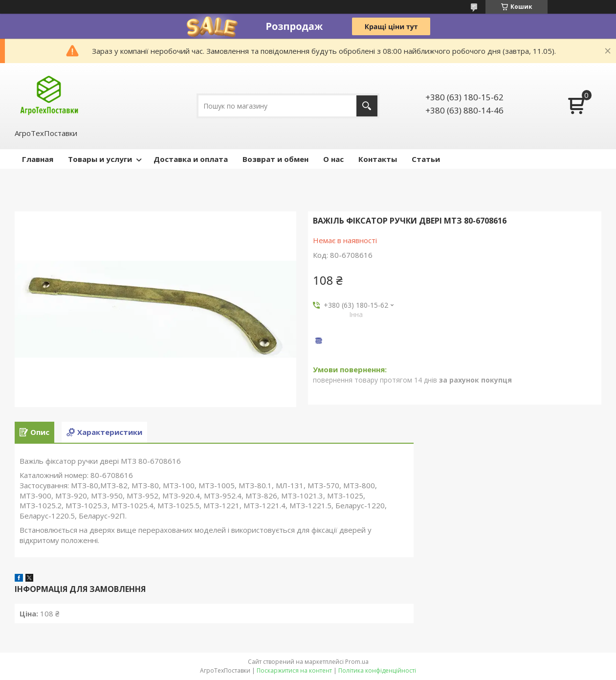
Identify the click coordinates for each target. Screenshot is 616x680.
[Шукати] (367, 106)
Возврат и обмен (275, 159)
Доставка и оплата (191, 159)
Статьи (426, 159)
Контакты (378, 159)
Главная (38, 159)
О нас (333, 159)
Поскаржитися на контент (294, 670)
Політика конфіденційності (377, 670)
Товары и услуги (100, 159)
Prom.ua (357, 662)
